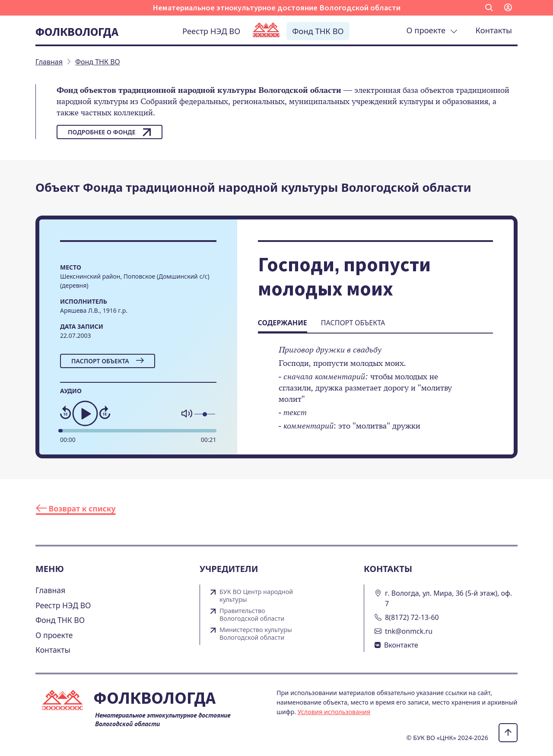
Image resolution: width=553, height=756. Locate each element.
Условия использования (334, 712)
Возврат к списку (76, 508)
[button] (489, 8)
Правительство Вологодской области (252, 615)
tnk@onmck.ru (409, 631)
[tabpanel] (375, 394)
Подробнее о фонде (110, 132)
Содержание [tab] (283, 323)
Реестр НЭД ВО (211, 31)
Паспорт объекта (108, 361)
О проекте (432, 30)
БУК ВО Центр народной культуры (256, 596)
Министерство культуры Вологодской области (256, 634)
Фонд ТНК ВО (318, 31)
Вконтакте (401, 645)
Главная (50, 590)
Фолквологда (77, 32)
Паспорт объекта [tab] (353, 323)
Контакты (494, 30)
